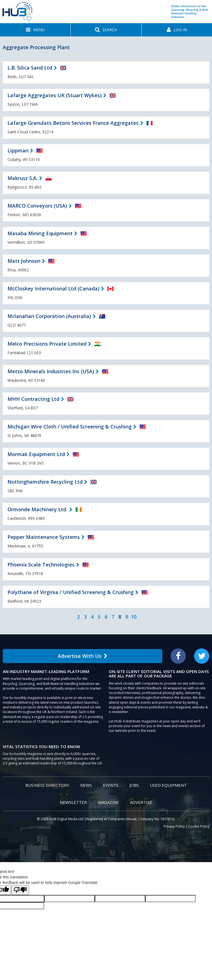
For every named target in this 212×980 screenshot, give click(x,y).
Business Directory (47, 785)
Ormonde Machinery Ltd (38, 509)
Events (111, 785)
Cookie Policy (199, 826)
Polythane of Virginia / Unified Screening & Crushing (71, 592)
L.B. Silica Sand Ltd (30, 68)
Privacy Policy (174, 826)
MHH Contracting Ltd (33, 399)
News (86, 785)
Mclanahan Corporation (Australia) (49, 316)
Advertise (141, 802)
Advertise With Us (83, 656)
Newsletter (73, 802)
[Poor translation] (20, 890)
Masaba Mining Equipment (40, 233)
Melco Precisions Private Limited (47, 344)
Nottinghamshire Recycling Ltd (45, 482)
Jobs (134, 785)
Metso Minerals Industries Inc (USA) (51, 371)
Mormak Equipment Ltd (36, 454)
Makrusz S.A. (22, 178)
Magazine (108, 802)
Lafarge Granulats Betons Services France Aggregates (73, 123)
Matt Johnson (24, 261)
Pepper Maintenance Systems (44, 537)
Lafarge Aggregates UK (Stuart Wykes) (55, 95)
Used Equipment (168, 785)
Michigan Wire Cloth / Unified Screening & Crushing (70, 427)
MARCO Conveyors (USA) (37, 206)
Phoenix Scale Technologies (41, 565)
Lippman (18, 150)
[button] (35, 30)
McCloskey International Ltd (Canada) (53, 288)
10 (134, 617)
